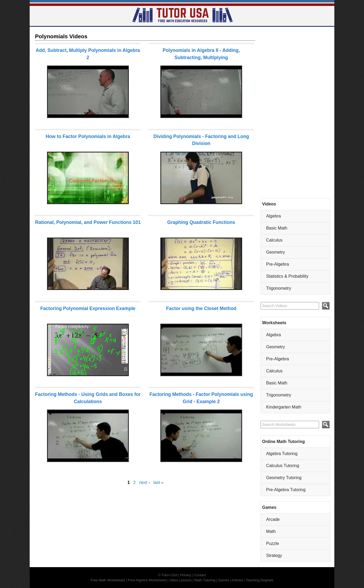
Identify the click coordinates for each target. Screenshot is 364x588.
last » (158, 482)
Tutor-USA (169, 575)
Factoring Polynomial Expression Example (88, 308)
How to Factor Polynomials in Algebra (88, 136)
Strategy (274, 555)
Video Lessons (181, 580)
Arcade (273, 519)
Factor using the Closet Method (201, 308)
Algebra (274, 216)
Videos (269, 204)
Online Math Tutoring (284, 442)
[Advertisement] (295, 112)
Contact (200, 575)
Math (271, 531)
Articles (237, 580)
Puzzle (273, 543)
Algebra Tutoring (282, 454)
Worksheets (274, 323)
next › (145, 482)
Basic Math (277, 228)
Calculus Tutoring (283, 466)
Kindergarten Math (284, 407)
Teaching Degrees (260, 580)
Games (269, 507)
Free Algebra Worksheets (147, 580)
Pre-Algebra (278, 264)
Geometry (276, 252)
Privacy (186, 575)
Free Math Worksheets (108, 580)
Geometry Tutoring (284, 478)
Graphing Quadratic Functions (201, 222)
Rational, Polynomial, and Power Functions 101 (88, 222)
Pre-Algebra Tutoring (286, 490)
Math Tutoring (205, 580)
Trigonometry (279, 288)
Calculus (274, 240)
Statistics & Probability (287, 276)
